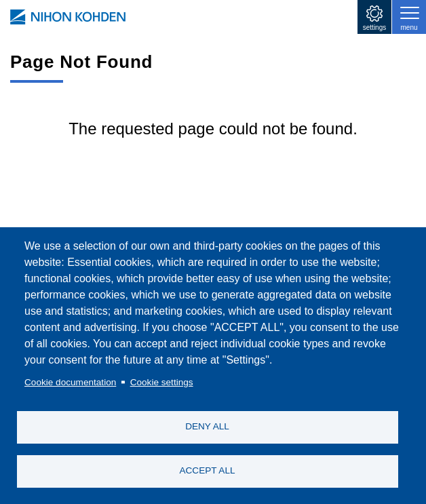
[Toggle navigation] (409, 17)
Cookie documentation (70, 382)
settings (374, 27)
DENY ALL (207, 426)
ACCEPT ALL (207, 470)
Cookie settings (162, 382)
